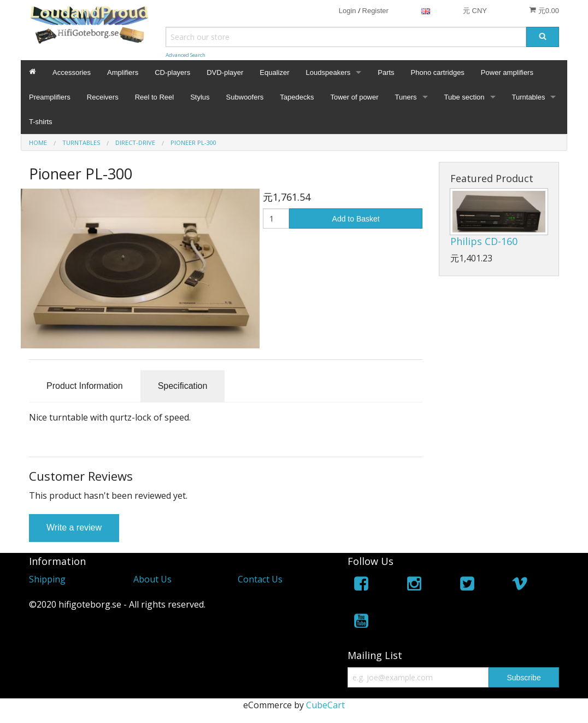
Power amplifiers (507, 72)
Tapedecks (297, 97)
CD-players (172, 72)
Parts (386, 72)
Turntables (529, 97)
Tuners (406, 97)
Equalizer (274, 72)
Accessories (72, 72)
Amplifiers (123, 72)
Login (348, 11)
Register (375, 11)
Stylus (200, 97)
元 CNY (475, 11)
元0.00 (544, 10)
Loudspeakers (328, 72)
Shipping (47, 579)
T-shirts (41, 122)
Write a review (74, 527)
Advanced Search (186, 55)
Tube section (464, 97)
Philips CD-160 (484, 241)
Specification (183, 386)
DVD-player (225, 72)
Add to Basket (356, 219)
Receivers (103, 97)
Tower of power (354, 97)
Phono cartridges (438, 72)
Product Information (85, 386)
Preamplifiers (50, 97)
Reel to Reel (155, 97)
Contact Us (260, 579)
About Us (152, 579)
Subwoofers (245, 97)
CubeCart (325, 705)
